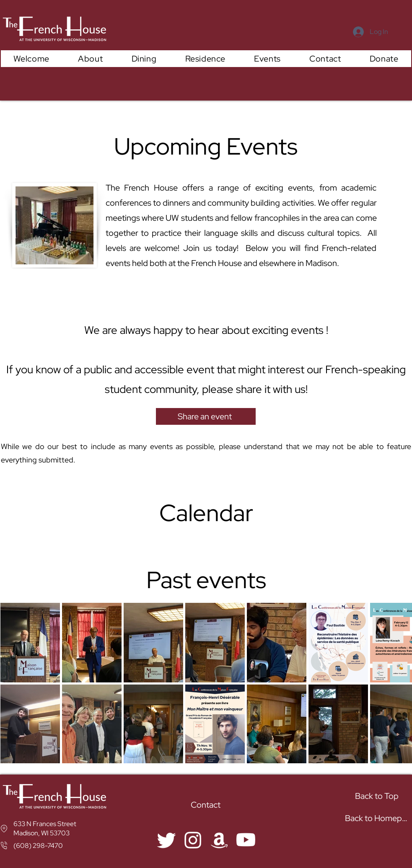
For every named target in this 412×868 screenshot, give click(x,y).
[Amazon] (219, 840)
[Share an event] (206, 416)
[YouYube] (246, 840)
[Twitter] (167, 840)
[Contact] (207, 805)
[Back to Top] (378, 796)
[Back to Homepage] (378, 818)
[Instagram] (193, 840)
